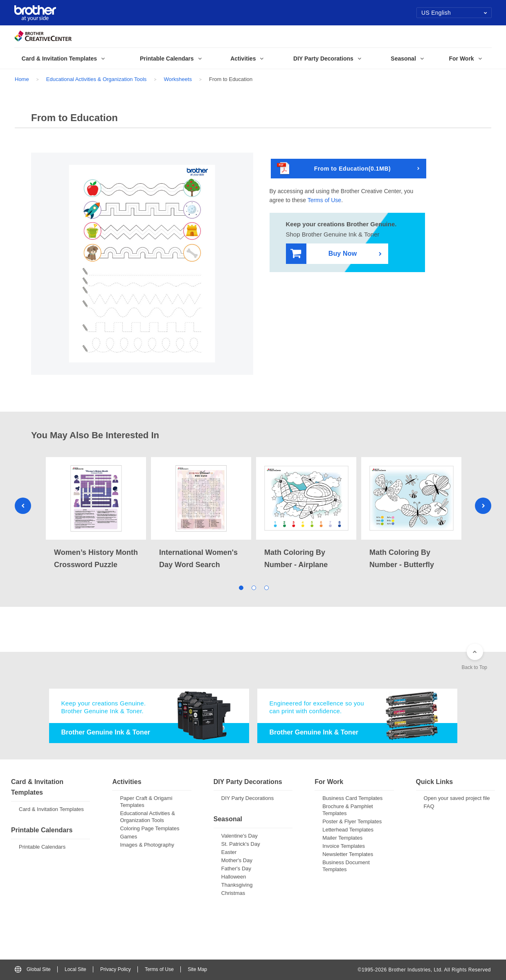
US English (454, 13)
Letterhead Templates (348, 830)
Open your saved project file (457, 798)
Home (22, 79)
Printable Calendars (42, 847)
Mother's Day (237, 860)
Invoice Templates (344, 846)
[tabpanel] (96, 514)
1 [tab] (240, 587)
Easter (229, 852)
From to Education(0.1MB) (334, 169)
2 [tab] (253, 587)
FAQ (429, 806)
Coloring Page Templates (150, 828)
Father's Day (236, 868)
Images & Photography (147, 845)
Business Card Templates (352, 798)
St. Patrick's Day (241, 844)
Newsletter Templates (348, 854)
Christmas (233, 893)
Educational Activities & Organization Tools (96, 79)
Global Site (33, 969)
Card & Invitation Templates (51, 809)
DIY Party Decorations (247, 798)
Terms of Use (324, 200)
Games (128, 837)
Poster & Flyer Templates (352, 821)
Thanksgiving (237, 885)
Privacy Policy (116, 969)
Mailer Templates (342, 838)
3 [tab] (266, 587)
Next (483, 506)
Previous (23, 506)
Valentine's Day (240, 836)
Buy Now (324, 254)
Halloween (234, 877)
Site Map (197, 969)
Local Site (75, 969)
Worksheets (178, 79)
